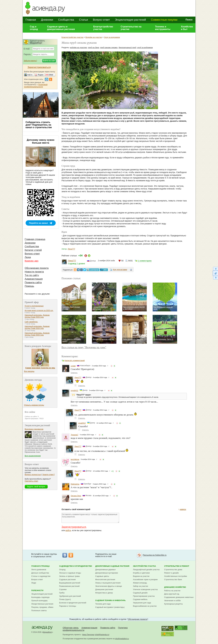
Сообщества (66, 20)
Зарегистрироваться (74, 527)
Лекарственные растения (42, 604)
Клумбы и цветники (141, 573)
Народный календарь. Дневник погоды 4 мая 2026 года (37, 334)
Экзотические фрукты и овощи (109, 586)
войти (68, 530)
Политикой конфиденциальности (36, 86)
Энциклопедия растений (130, 20)
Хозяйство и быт (187, 28)
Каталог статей (33, 250)
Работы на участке (172, 591)
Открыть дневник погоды (34, 405)
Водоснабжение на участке (145, 606)
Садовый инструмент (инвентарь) (110, 607)
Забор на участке (141, 586)
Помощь (29, 286)
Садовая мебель (140, 599)
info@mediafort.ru (122, 639)
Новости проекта (34, 272)
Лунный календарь (40, 601)
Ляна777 (71, 249)
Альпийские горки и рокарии (145, 579)
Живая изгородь (140, 583)
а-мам (73, 366)
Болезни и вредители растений (73, 603)
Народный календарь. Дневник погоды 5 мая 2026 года (37, 327)
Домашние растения (104, 589)
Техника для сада (103, 604)
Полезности (37, 591)
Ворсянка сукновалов (34, 429)
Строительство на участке (131, 28)
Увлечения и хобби (172, 601)
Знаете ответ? (49, 475)
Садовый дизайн (140, 593)
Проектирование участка (144, 596)
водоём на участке (78, 48)
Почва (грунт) (65, 599)
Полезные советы (39, 610)
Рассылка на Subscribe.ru (155, 555)
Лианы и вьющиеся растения (108, 583)
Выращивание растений (70, 583)
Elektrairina (75, 484)
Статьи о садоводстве (41, 576)
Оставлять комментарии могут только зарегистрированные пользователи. (90, 518)
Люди (28, 257)
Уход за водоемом (112, 37)
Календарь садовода (40, 597)
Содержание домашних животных (179, 597)
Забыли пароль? (30, 61)
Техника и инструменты (163, 28)
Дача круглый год (172, 594)
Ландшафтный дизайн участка (146, 570)
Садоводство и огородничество (76, 566)
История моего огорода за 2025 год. (39, 311)
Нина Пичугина (88, 635)
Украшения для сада (142, 603)
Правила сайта (33, 282)
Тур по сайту (32, 275)
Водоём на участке (94, 37)
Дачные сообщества (40, 573)
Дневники (47, 20)
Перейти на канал (38, 223)
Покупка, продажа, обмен (42, 607)
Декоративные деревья (105, 570)
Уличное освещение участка (145, 589)
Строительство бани (173, 579)
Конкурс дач (32, 261)
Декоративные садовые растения (112, 566)
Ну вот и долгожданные (34, 306)
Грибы (62, 593)
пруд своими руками (109, 48)
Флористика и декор (104, 593)
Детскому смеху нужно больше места (41, 141)
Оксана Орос (76, 496)
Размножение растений (69, 586)
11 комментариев (145, 261)
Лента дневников (39, 570)
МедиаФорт (47, 632)
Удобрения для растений (70, 596)
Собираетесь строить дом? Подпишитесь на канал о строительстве (39, 125)
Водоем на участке (141, 576)
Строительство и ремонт (177, 566)
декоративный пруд (127, 48)
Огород (62, 570)
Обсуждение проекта (37, 268)
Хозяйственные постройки (176, 576)
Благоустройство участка (103, 28)
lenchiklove (75, 459)
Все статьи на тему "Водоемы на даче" (84, 347)
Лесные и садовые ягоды (70, 573)
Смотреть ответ (32, 481)
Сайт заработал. (31, 322)
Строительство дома (173, 570)
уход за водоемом (145, 48)
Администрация (34, 279)
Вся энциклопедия (33, 456)
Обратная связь (71, 628)
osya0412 (75, 391)
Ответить (74, 373)
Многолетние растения (105, 579)
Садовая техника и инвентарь (110, 600)
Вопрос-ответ (101, 20)
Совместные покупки (164, 20)
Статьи (83, 20)
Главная (31, 20)
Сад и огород (34, 28)
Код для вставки (120, 270)
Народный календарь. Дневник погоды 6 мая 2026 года (37, 316)
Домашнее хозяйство (175, 587)
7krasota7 (75, 435)
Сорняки (63, 589)
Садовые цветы (102, 576)
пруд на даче (93, 48)
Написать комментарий (75, 360)
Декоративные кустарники (107, 573)
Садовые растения (67, 579)
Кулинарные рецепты (173, 604)
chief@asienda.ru (102, 635)
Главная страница (35, 239)
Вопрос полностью (33, 475)
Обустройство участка (144, 566)
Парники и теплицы (68, 606)
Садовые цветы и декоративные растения (61, 28)
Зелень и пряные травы (69, 576)
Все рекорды (29, 371)
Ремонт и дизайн (172, 573)
